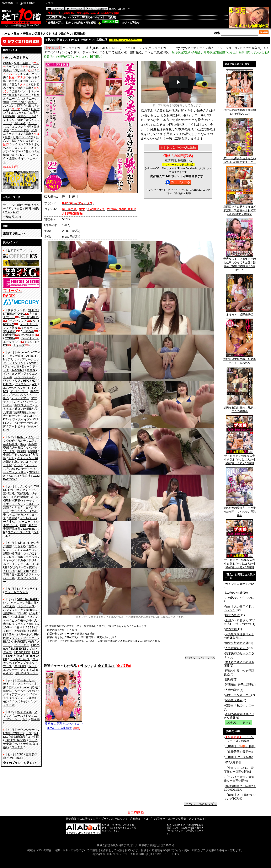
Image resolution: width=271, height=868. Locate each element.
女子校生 (14, 67)
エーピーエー (19, 391)
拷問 (28, 208)
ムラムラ (20, 691)
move (25, 687)
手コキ (33, 77)
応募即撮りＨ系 (25, 412)
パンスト (25, 91)
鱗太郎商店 (18, 737)
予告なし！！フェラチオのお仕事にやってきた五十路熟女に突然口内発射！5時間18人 (240, 263)
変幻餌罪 (20, 666)
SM (11, 113)
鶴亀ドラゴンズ (27, 557)
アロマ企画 (12, 366)
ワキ (28, 144)
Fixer (19, 656)
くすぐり (9, 120)
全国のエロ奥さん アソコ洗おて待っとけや (239, 622)
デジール (23, 564)
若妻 (28, 88)
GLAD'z (25, 455)
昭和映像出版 (20, 497)
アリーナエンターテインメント (21, 361)
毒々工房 (17, 575)
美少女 (7, 70)
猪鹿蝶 (31, 370)
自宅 (16, 212)
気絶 (20, 120)
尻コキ (25, 81)
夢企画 (35, 719)
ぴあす (33, 613)
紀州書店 (17, 448)
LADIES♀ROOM (16, 740)
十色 (23, 567)
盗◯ (28, 120)
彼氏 (36, 208)
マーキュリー (26, 680)
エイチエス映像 (20, 407)
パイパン (17, 144)
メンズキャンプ (22, 701)
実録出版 (23, 493)
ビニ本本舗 (17, 617)
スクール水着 (20, 130)
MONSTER (28, 335)
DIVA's (14, 567)
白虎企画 (9, 335)
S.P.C (7, 430)
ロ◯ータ (20, 70)
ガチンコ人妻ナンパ (238, 584)
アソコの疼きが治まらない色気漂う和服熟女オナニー (240, 159)
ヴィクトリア (12, 381)
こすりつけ (19, 102)
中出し (30, 106)
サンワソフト (18, 321)
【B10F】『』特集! (240, 746)
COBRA (10, 338)
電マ (34, 141)
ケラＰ (19, 465)
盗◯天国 (23, 571)
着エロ (30, 151)
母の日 (32, 603)
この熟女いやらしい (238, 598)
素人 (34, 67)
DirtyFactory (26, 543)
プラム (16, 638)
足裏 (14, 91)
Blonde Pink (22, 652)
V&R (31, 642)
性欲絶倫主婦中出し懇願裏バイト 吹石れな (240, 360)
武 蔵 (34, 687)
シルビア (32, 504)
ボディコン (16, 134)
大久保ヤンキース (15, 416)
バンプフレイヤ (13, 610)
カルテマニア (26, 441)
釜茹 (23, 444)
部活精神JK (22, 631)
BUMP (22, 613)
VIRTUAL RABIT (28, 599)
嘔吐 (20, 205)
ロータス (17, 747)
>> (12, 217)
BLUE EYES (18, 649)
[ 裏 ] (74, 197)
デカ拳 (22, 560)
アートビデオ (17, 426)
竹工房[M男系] (30, 317)
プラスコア (30, 638)
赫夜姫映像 (10, 444)
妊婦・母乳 (16, 88)
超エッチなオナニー (238, 695)
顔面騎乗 (9, 116)
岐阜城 (22, 451)
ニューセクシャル (16, 592)
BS (5, 617)
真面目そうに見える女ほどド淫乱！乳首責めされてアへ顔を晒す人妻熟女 (240, 209)
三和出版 (9, 493)
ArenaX (34, 363)
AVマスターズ (23, 405)
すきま (16, 508)
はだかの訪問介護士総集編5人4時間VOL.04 (240, 111)
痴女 (14, 84)
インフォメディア (15, 374)
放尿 (32, 113)
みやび (33, 691)
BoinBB (31, 610)
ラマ (29, 733)
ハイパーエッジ (15, 603)
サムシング (25, 486)
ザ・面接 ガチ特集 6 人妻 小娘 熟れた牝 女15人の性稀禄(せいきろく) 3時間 (240, 458)
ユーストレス (23, 716)
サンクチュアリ (27, 490)
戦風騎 (13, 518)
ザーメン (9, 205)
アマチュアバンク (20, 400)
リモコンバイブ (23, 137)
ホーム (6, 34)
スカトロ (21, 113)
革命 (31, 437)
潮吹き (13, 95)
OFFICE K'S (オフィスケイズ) (21, 418)
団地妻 (229, 679)
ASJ (35, 384)
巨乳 (20, 106)
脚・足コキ (10, 81)
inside (32, 426)
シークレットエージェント (21, 502)
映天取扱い (22, 384)
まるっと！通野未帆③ (240, 313)
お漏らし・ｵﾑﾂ (27, 116)
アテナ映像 (16, 356)
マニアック (25, 684)
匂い (11, 208)
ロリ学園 (33, 737)
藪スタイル (25, 712)
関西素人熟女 (234, 700)
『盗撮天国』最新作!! (239, 752)
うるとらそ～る (25, 377)
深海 (6, 508)
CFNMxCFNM (12, 500)
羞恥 (14, 141)
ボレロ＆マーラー (27, 673)
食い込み (20, 123)
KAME (21, 437)
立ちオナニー (26, 99)
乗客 (20, 208)
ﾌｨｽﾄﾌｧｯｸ (17, 151)
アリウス (14, 359)
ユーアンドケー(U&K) (20, 717)
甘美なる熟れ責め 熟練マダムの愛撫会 (240, 408)
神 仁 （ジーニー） (21, 522)
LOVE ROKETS (13, 733)
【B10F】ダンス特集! (239, 757)
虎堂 (28, 575)
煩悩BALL (10, 613)
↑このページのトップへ (200, 658)
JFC (34, 497)
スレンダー (22, 148)
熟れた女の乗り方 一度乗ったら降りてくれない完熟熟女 (240, 510)
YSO (20, 754)
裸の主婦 (231, 629)
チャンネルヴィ (25, 550)
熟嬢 (23, 525)
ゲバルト (26, 462)
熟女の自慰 (232, 615)
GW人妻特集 (233, 763)
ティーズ (19, 345)
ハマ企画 (28, 331)
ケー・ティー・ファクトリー (19, 471)
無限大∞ (14, 687)
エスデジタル (12, 388)
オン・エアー (20, 398)
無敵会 (7, 691)
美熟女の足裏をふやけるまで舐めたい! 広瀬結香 (64, 724)
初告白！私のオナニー (240, 705)
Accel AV (23, 352)
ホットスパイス (20, 659)
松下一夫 (9, 684)
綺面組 (33, 451)
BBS (30, 627)
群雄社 (26, 476)
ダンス (24, 141)
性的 (28, 205)
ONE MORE (16, 758)
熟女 (17, 34)
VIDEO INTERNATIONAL (21, 312)
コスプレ (17, 127)
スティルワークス (19, 532)
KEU (12, 458)
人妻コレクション (20, 622)
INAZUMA (18, 370)
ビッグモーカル (22, 620)
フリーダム (22, 645)
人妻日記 (32, 624)
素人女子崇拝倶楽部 (20, 527)
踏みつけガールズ (20, 634)
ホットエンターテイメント (20, 668)
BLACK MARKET (14, 642)
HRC (26, 381)
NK (19, 589)
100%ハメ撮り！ (14, 627)
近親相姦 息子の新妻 (239, 685)
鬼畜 (8, 137)
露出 (28, 134)
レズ (25, 109)
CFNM (7, 63)
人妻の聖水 (232, 690)
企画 (28, 127)
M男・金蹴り (22, 63)
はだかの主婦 (234, 593)
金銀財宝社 (10, 455)
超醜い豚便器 (12, 553)
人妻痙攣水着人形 (237, 648)
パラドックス (26, 606)
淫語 (6, 102)
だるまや (20, 546)
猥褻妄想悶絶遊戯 (237, 643)
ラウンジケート (27, 730)
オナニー (25, 95)
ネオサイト (31, 589)
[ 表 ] (63, 197)
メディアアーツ (13, 694)
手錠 (8, 212)
